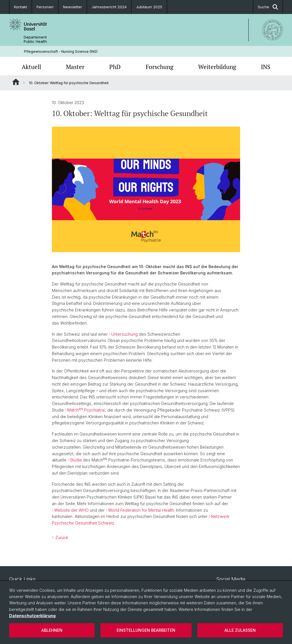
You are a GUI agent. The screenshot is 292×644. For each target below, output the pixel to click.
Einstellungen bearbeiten (146, 630)
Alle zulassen (240, 630)
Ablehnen (52, 630)
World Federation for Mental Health (141, 510)
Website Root (16, 82)
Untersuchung (124, 334)
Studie (76, 460)
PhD (115, 67)
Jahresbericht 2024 (109, 7)
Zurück (61, 537)
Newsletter (73, 7)
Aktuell (31, 67)
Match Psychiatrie (86, 410)
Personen (45, 7)
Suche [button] (268, 7)
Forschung (160, 67)
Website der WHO (71, 510)
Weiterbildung (217, 67)
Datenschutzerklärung (32, 616)
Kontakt (21, 7)
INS (266, 67)
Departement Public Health (35, 39)
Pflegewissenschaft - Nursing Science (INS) (61, 51)
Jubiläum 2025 (149, 7)
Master (75, 67)
